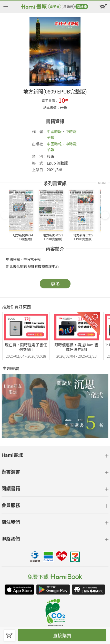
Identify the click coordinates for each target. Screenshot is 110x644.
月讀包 (68, 7)
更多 (55, 284)
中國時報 (54, 131)
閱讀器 (82, 7)
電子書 (54, 7)
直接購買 (62, 635)
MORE (103, 183)
